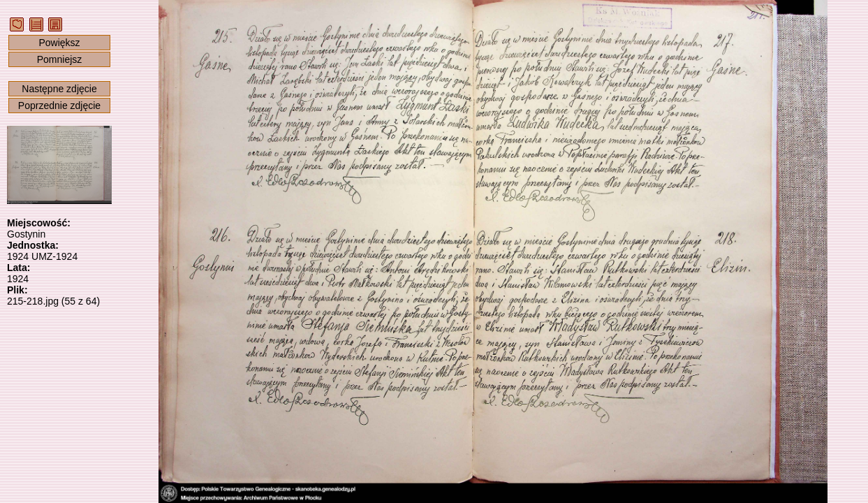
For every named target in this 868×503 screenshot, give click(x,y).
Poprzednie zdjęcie (59, 105)
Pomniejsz (60, 59)
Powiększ (59, 43)
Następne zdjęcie (59, 89)
